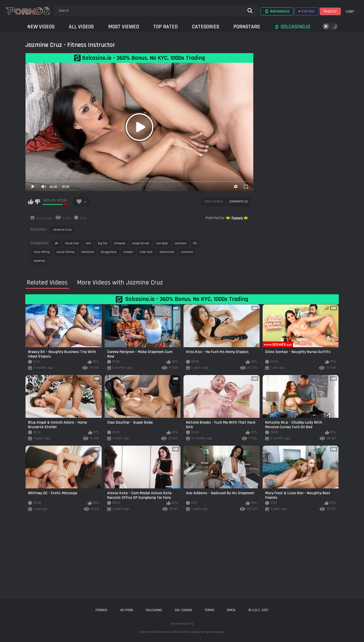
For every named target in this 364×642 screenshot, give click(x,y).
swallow (39, 261)
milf (88, 243)
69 (195, 243)
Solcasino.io (277, 11)
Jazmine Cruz (62, 230)
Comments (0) (238, 202)
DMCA (231, 610)
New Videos (41, 27)
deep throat (141, 243)
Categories (206, 27)
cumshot (187, 252)
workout (181, 243)
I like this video (31, 202)
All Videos (81, 27)
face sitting (42, 252)
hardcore (88, 252)
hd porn (127, 610)
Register (330, 11)
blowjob (120, 243)
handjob (162, 243)
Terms (210, 610)
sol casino (183, 610)
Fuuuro (237, 218)
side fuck (146, 252)
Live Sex (306, 11)
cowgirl (128, 252)
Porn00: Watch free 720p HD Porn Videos (173, 632)
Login (350, 11)
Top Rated (165, 27)
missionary (167, 252)
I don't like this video (37, 202)
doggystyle (109, 252)
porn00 (101, 610)
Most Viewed (124, 27)
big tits (103, 243)
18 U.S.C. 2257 (258, 610)
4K (57, 243)
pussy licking (66, 252)
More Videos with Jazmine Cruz (120, 283)
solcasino (154, 610)
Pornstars (247, 27)
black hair (72, 243)
